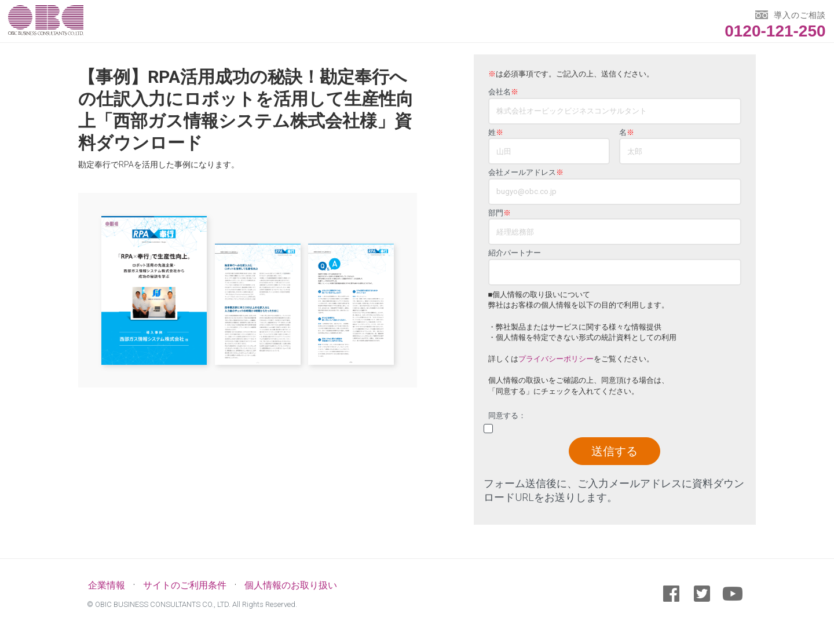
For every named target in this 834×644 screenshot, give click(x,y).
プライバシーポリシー (556, 359)
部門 (500, 213)
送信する (614, 451)
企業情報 (107, 585)
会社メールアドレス (526, 173)
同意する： (507, 416)
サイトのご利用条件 (185, 585)
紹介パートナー (515, 253)
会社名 (503, 92)
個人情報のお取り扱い (291, 585)
